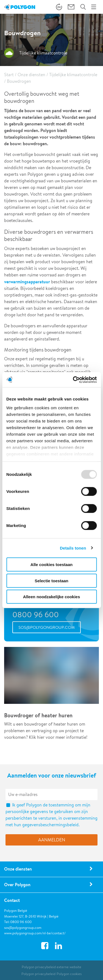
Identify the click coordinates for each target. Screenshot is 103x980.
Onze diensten (31, 75)
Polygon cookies (69, 974)
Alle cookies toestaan (51, 565)
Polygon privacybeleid (38, 974)
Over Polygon (17, 885)
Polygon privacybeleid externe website (51, 967)
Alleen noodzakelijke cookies (52, 597)
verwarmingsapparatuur (27, 282)
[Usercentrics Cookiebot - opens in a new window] (73, 380)
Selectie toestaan (51, 580)
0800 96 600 (36, 614)
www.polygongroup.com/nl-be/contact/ (35, 933)
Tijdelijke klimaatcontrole (73, 75)
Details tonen (73, 548)
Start (9, 75)
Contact (12, 900)
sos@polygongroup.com (47, 627)
